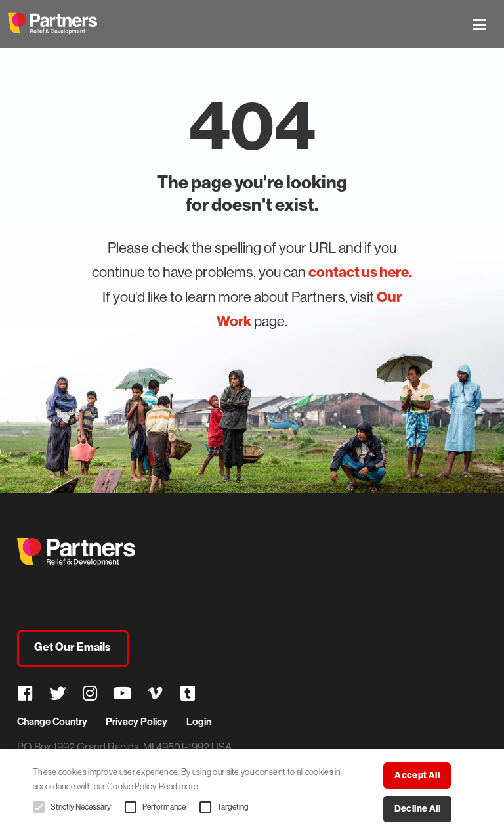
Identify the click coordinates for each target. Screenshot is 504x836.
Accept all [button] (417, 775)
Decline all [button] (417, 809)
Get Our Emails (73, 647)
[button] (39, 807)
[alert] (252, 793)
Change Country (52, 722)
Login (199, 722)
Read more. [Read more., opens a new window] (179, 786)
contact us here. (360, 272)
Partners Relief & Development (52, 24)
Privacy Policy (136, 722)
